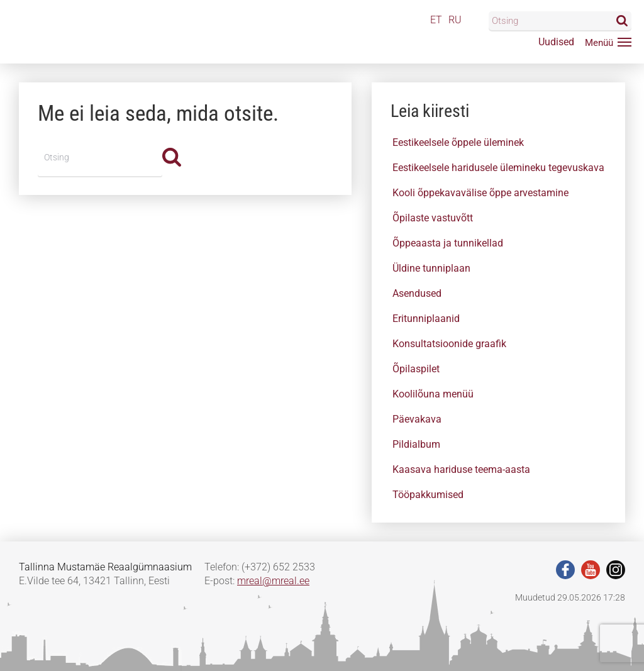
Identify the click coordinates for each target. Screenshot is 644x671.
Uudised (556, 42)
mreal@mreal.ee (273, 581)
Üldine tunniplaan (431, 268)
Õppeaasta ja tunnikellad (448, 243)
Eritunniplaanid (426, 319)
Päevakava (417, 419)
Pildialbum (416, 444)
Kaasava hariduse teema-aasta (461, 469)
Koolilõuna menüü (433, 394)
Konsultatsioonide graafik (449, 344)
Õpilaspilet (416, 369)
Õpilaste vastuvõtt (433, 218)
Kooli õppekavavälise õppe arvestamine (480, 193)
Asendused (417, 293)
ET (436, 20)
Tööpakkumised (428, 495)
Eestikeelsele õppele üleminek (458, 142)
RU (455, 20)
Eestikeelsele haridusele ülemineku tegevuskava (498, 168)
